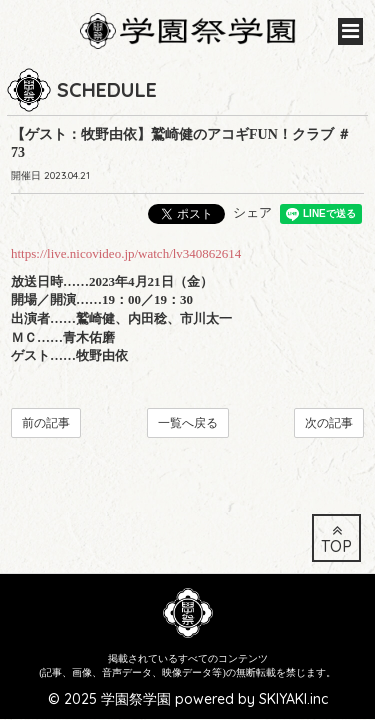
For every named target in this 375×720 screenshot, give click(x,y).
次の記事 (329, 423)
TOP (336, 512)
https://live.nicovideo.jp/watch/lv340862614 (126, 253)
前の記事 (46, 423)
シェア (252, 212)
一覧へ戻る (188, 423)
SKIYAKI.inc (293, 672)
